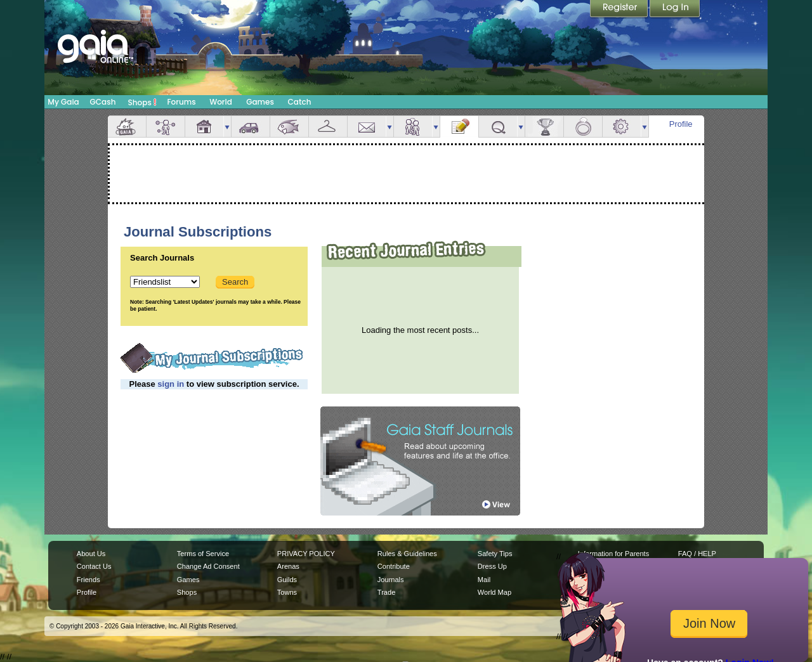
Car (251, 127)
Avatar (166, 127)
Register (620, 10)
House (204, 127)
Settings (622, 127)
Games (260, 102)
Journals (391, 580)
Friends (413, 127)
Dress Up (492, 566)
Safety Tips (495, 554)
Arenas (288, 566)
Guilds (287, 580)
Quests (498, 127)
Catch (300, 102)
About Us (91, 554)
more (227, 127)
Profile (681, 124)
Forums (181, 102)
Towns (287, 592)
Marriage (583, 127)
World (221, 102)
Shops (142, 102)
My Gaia (63, 102)
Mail (367, 127)
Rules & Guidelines (407, 554)
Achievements (544, 127)
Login (675, 10)
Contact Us (94, 566)
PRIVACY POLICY (306, 554)
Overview (127, 127)
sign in (171, 384)
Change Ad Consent (208, 566)
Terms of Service (203, 554)
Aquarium (289, 127)
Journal (459, 127)
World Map (494, 592)
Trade (386, 592)
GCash (103, 102)
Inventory (328, 127)
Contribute (394, 566)
